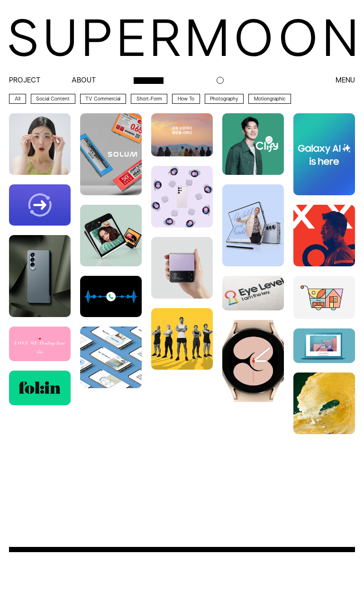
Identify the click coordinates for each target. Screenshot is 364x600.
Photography (224, 99)
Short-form (149, 99)
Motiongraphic (270, 99)
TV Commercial (103, 99)
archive (149, 81)
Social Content (53, 99)
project (25, 81)
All (18, 99)
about (84, 81)
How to (186, 99)
